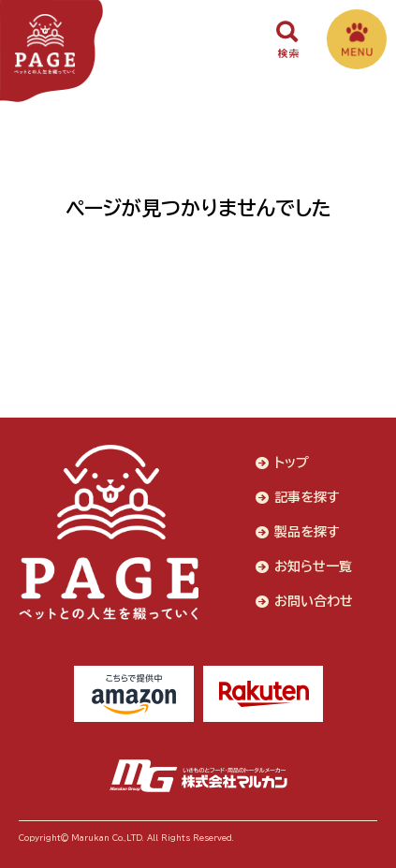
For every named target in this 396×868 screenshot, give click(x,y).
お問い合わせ (314, 601)
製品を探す (307, 532)
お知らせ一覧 (313, 566)
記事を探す (307, 497)
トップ (292, 463)
